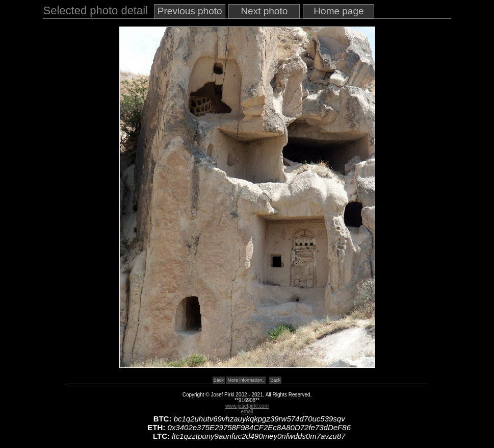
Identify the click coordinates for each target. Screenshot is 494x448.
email (247, 412)
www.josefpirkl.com (247, 406)
